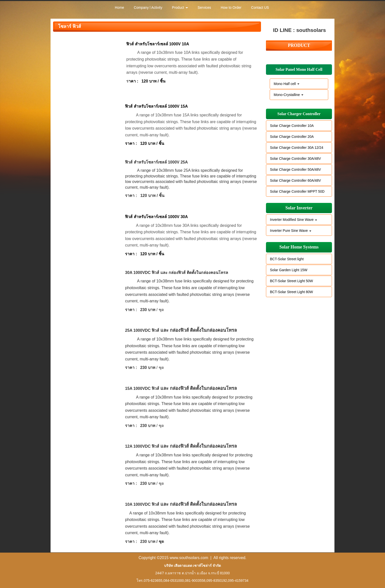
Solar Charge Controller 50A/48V (295, 169)
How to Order (231, 7)
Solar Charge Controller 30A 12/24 (297, 148)
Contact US (260, 7)
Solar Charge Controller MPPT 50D (297, 191)
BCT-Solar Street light (287, 259)
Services (204, 7)
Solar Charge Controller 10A (292, 126)
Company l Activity (148, 7)
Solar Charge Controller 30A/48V (295, 159)
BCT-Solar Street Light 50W (291, 281)
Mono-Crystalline (289, 95)
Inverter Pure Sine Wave (291, 231)
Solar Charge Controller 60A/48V (295, 180)
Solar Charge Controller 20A (292, 137)
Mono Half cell (287, 84)
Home (119, 7)
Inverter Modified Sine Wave (293, 220)
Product (180, 7)
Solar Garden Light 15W (289, 270)
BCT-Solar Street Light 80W (291, 292)
